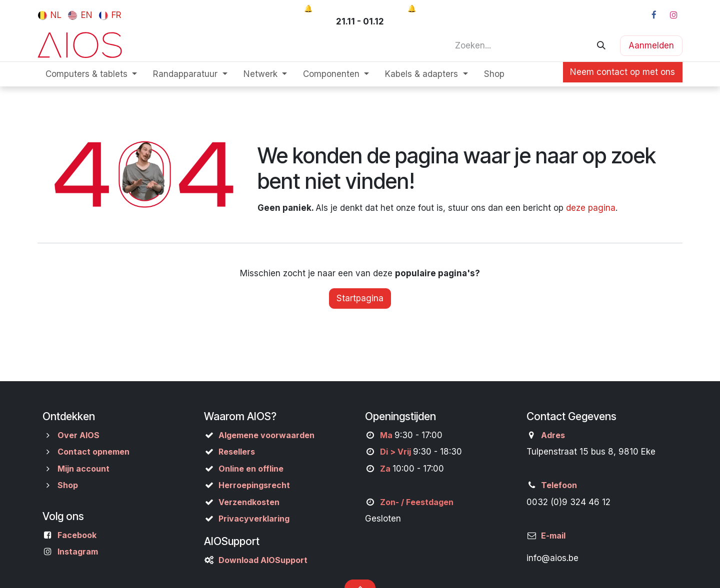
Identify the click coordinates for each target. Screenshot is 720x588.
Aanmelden (651, 45)
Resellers (237, 452)
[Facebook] (654, 15)
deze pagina (591, 208)
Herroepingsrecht (254, 485)
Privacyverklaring (254, 519)
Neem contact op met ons (622, 72)
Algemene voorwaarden (266, 435)
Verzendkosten (249, 502)
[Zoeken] (601, 45)
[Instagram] (673, 15)
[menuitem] (50, 15)
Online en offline (251, 469)
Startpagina (360, 298)
